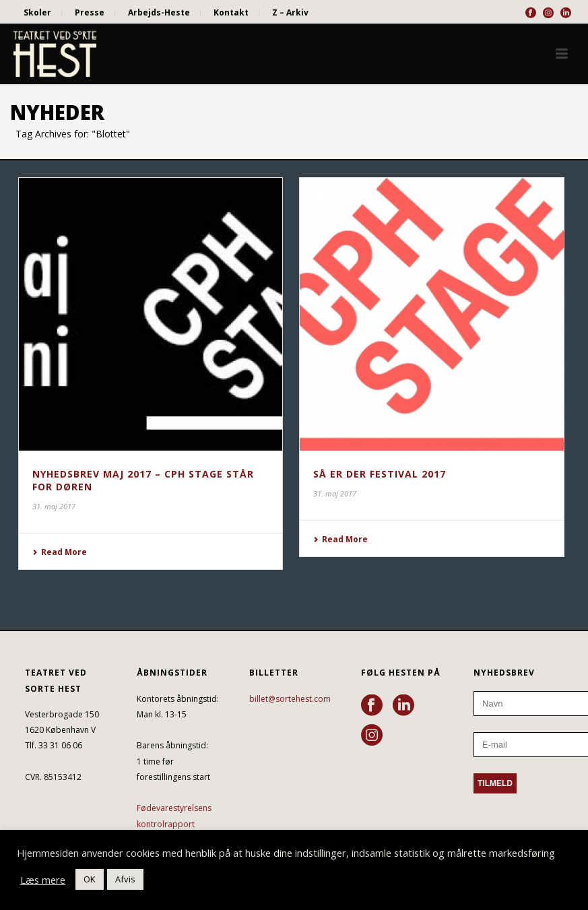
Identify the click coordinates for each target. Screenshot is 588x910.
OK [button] (90, 879)
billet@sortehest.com (290, 699)
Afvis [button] (125, 879)
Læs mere (43, 880)
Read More (60, 552)
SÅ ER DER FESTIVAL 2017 (380, 474)
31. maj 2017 (54, 506)
